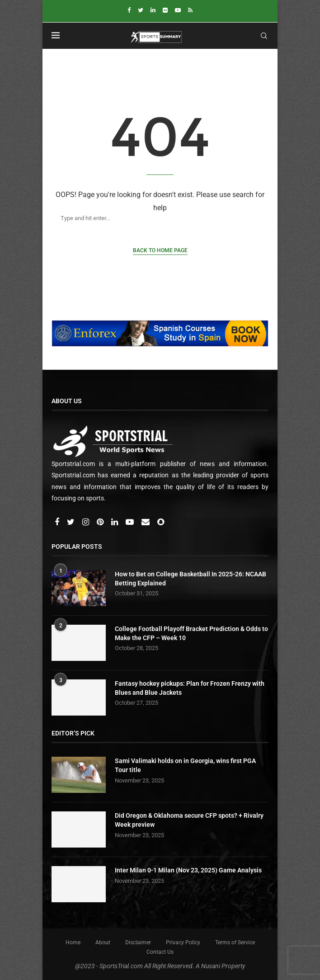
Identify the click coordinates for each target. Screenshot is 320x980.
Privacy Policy (183, 942)
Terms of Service (235, 942)
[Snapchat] (161, 523)
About (103, 942)
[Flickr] (165, 10)
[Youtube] (178, 10)
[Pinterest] (101, 523)
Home (73, 942)
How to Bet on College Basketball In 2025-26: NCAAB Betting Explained (191, 579)
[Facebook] (129, 10)
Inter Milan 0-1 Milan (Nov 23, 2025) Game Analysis (188, 870)
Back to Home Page (160, 250)
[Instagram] (86, 523)
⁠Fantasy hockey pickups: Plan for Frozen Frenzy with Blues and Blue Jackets (190, 688)
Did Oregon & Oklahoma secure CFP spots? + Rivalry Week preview (189, 820)
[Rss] (190, 10)
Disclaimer (138, 942)
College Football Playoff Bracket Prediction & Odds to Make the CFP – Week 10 (191, 633)
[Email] (146, 523)
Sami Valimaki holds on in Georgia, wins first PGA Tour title (185, 765)
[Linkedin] (153, 10)
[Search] (151, 218)
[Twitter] (141, 10)
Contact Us (160, 952)
